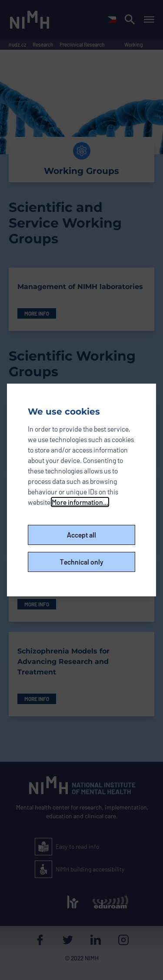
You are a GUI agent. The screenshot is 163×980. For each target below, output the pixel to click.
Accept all (81, 535)
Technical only (82, 562)
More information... (80, 502)
